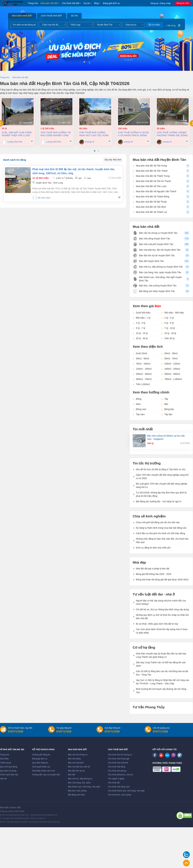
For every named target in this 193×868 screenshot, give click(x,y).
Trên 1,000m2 (143, 384)
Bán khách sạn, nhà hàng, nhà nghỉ (84, 787)
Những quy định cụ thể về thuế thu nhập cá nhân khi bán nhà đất (162, 617)
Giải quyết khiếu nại (41, 767)
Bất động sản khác (76, 795)
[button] (95, 151)
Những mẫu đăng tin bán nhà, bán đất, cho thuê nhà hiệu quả (162, 540)
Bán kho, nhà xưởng (77, 791)
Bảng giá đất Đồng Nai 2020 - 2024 (154, 574)
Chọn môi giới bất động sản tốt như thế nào (158, 522)
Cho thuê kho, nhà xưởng (119, 795)
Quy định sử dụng (8, 771)
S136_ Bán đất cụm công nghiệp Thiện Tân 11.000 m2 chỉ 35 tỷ (17, 134)
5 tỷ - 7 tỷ (141, 328)
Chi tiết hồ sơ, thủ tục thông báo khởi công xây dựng (162, 609)
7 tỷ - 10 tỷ (170, 328)
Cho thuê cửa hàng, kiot (119, 787)
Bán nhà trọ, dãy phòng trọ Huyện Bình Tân (158, 267)
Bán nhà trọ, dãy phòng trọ (80, 779)
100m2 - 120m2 (172, 364)
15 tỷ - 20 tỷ (170, 333)
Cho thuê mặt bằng (117, 767)
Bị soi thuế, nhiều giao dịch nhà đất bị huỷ (157, 624)
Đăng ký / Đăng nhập (161, 3)
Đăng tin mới (183, 3)
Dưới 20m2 (142, 353)
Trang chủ (33, 3)
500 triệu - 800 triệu (174, 313)
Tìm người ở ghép (116, 779)
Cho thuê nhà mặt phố (118, 763)
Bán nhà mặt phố (76, 763)
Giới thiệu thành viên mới (44, 771)
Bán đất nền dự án (76, 771)
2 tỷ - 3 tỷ (141, 323)
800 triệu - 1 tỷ (143, 318)
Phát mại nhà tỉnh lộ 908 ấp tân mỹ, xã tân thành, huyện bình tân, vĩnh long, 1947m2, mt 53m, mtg (74, 171)
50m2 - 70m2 (171, 359)
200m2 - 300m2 (144, 374)
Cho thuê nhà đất (71, 3)
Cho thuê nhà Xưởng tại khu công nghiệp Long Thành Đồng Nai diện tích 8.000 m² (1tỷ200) (56, 134)
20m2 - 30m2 (171, 353)
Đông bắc (169, 409)
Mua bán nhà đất (49, 3)
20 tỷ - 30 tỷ (142, 338)
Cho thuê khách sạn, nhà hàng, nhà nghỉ (126, 791)
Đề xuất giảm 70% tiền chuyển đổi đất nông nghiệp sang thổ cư (162, 485)
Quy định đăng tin (40, 763)
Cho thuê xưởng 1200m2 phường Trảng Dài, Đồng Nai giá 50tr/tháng (172, 134)
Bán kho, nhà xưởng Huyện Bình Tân (155, 286)
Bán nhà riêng (74, 759)
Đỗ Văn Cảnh (44, 198)
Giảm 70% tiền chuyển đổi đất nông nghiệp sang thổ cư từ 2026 (162, 477)
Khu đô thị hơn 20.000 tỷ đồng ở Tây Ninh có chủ (161, 469)
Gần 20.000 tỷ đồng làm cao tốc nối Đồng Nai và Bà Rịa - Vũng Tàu (162, 673)
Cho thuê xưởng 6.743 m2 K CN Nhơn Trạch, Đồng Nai (133, 134)
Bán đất (71, 775)
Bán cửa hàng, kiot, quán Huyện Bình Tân (157, 272)
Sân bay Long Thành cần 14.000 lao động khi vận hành (161, 664)
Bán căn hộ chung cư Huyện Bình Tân (155, 233)
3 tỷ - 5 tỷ (169, 323)
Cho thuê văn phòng (117, 771)
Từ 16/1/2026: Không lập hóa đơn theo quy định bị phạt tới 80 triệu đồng (161, 494)
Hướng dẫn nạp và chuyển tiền (46, 775)
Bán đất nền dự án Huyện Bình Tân (154, 255)
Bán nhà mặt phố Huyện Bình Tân (153, 244)
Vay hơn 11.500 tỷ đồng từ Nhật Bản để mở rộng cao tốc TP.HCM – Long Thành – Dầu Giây (163, 682)
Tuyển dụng (5, 763)
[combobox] (52, 25)
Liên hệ (3, 779)
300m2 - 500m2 (172, 374)
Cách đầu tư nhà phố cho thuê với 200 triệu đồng (161, 533)
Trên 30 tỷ (169, 338)
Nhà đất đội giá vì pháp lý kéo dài (153, 569)
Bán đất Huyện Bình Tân (148, 261)
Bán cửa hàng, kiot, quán (79, 783)
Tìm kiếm (154, 25)
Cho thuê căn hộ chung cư (120, 755)
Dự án (87, 3)
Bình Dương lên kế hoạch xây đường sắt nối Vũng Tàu (161, 691)
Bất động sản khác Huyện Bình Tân (154, 291)
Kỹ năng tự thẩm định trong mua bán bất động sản (161, 528)
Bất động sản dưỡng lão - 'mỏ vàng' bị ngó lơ (159, 501)
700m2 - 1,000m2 (173, 379)
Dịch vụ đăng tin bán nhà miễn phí (153, 548)
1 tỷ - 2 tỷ (169, 318)
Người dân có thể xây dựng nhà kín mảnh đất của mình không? (161, 602)
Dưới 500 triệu (143, 313)
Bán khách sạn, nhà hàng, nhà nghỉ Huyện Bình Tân (157, 279)
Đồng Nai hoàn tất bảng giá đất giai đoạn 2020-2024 (162, 580)
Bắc (166, 404)
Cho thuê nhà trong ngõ (119, 759)
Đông (139, 399)
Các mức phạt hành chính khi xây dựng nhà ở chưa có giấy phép (162, 631)
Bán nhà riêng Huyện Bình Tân (151, 239)
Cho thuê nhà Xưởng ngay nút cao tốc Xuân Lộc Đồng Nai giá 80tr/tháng (94, 134)
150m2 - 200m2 (172, 369)
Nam (138, 404)
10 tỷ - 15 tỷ (142, 333)
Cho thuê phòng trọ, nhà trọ (120, 775)
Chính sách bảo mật (9, 775)
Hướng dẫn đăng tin (41, 755)
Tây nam (140, 414)
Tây (166, 399)
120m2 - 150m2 (144, 369)
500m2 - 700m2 (144, 379)
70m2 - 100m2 (143, 364)
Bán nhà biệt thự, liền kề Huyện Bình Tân (157, 250)
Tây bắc (168, 414)
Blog (96, 3)
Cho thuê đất (114, 783)
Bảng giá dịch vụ (111, 3)
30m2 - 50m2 (142, 359)
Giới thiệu (4, 759)
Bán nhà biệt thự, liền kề (79, 767)
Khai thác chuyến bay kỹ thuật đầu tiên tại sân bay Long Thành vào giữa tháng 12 (161, 655)
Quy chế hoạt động (9, 767)
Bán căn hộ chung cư (78, 755)
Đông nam (141, 409)
